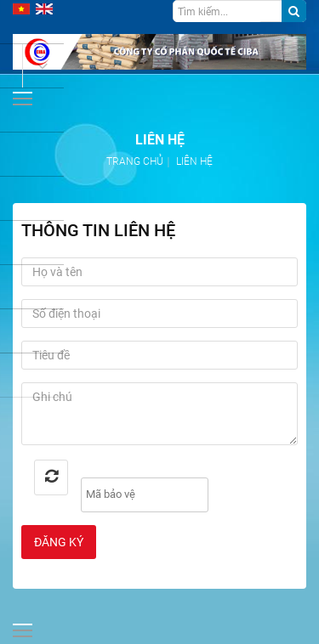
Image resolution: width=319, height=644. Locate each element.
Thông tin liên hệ (98, 230)
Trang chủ (135, 161)
